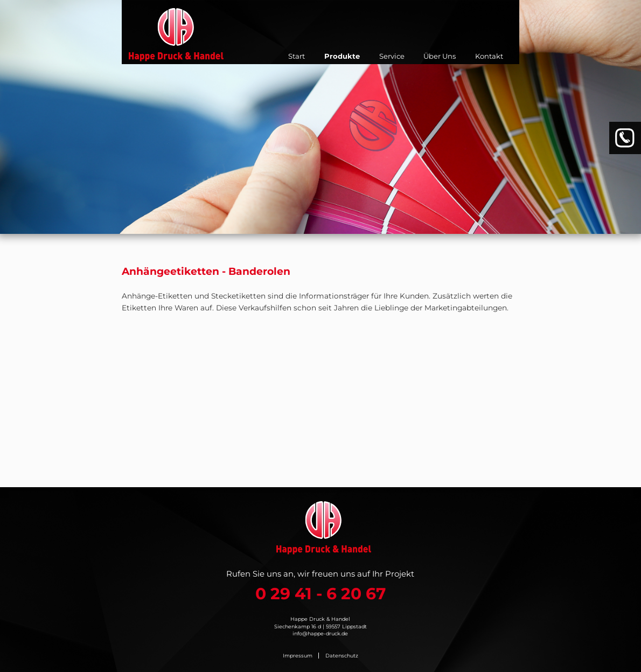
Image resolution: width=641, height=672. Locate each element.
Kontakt (489, 56)
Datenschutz (342, 656)
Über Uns (440, 56)
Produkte (342, 56)
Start (297, 56)
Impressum (298, 656)
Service (392, 56)
